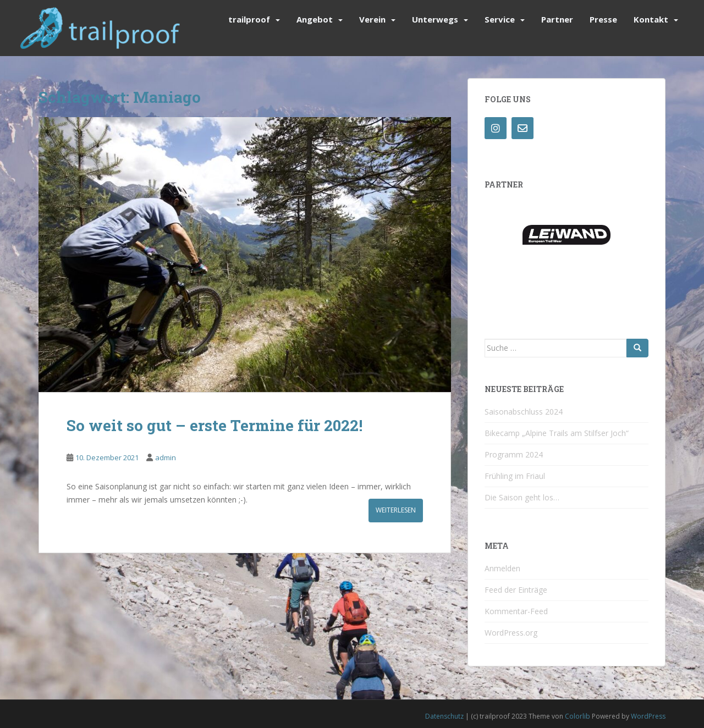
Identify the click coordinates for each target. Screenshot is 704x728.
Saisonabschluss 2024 (524, 412)
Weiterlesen (396, 510)
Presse (603, 19)
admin (166, 457)
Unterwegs (435, 19)
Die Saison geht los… (522, 497)
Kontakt (651, 19)
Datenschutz (444, 716)
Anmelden (502, 568)
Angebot (315, 19)
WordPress (648, 716)
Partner (557, 19)
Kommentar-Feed (516, 611)
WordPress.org (511, 633)
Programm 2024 (514, 454)
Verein (372, 19)
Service (500, 19)
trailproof (249, 19)
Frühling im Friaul (515, 476)
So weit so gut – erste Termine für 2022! (215, 425)
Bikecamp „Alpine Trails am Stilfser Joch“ (557, 433)
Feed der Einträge (516, 590)
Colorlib (577, 716)
